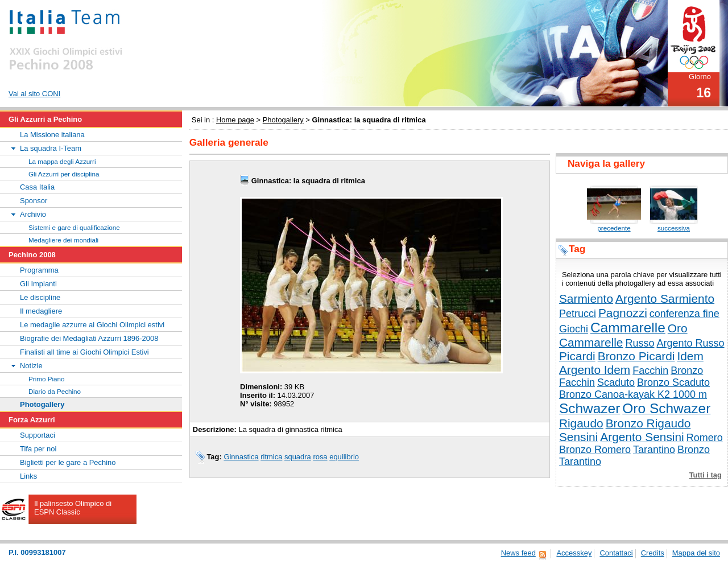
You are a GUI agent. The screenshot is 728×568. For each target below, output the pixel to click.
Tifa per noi (38, 449)
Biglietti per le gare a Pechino (68, 462)
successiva (674, 228)
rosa (320, 457)
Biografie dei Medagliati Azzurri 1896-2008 (89, 338)
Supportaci (38, 435)
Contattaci (616, 553)
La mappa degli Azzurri (62, 161)
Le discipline (40, 297)
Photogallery (283, 120)
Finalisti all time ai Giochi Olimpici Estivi (84, 352)
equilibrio (344, 457)
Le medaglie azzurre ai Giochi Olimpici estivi (92, 325)
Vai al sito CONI (34, 94)
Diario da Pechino (55, 391)
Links (28, 476)
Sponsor (34, 201)
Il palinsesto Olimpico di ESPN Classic (73, 508)
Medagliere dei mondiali (63, 240)
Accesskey (574, 553)
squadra (298, 457)
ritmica (271, 457)
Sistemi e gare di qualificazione (74, 227)
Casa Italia (37, 187)
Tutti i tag (706, 475)
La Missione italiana (52, 135)
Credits (653, 553)
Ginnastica (241, 457)
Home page (235, 120)
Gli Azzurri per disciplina (64, 174)
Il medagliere (41, 311)
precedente (614, 228)
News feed (518, 553)
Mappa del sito (696, 553)
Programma (39, 270)
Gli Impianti (38, 284)
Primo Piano (47, 379)
